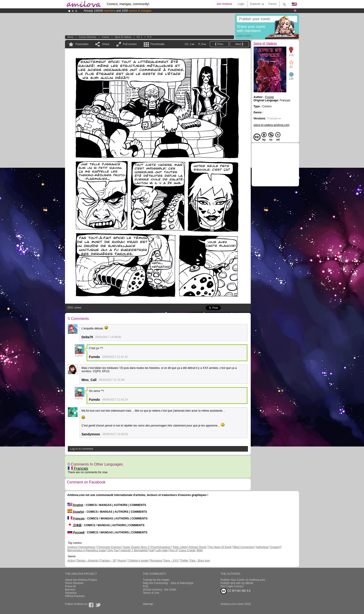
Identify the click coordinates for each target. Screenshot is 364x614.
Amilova (72, 547)
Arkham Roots (198, 547)
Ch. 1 (140, 37)
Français (78, 468)
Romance (156, 561)
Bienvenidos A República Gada (86, 550)
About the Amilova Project (81, 580)
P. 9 (149, 37)
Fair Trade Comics (232, 586)
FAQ (146, 586)
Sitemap (148, 604)
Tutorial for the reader (156, 580)
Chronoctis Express (109, 547)
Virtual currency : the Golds (160, 590)
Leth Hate (162, 550)
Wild (200, 550)
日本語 (74, 525)
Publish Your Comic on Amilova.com (243, 580)
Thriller (184, 561)
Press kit (70, 586)
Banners (70, 590)
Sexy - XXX (171, 561)
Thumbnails (157, 44)
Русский (76, 532)
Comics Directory (88, 37)
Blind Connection (244, 547)
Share (106, 44)
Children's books (138, 561)
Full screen (130, 44)
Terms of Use (151, 593)
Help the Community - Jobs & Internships (168, 583)
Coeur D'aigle (188, 550)
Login (241, 4)
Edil (152, 550)
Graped (275, 547)
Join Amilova (224, 4)
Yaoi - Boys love (200, 561)
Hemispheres (87, 547)
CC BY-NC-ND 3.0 (236, 591)
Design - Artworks (88, 561)
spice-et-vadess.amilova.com (271, 125)
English (75, 505)
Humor (122, 561)
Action (71, 561)
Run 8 (173, 550)
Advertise (71, 593)
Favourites (82, 44)
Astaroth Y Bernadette (134, 550)
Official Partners (75, 596)
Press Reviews (74, 583)
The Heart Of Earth (220, 547)
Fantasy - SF (108, 561)
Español (76, 512)
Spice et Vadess (123, 37)
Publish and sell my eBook (237, 583)
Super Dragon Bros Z (136, 547)
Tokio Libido (180, 547)
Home (70, 37)
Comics (106, 37)
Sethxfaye (262, 547)
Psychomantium (161, 547)
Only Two (113, 550)
